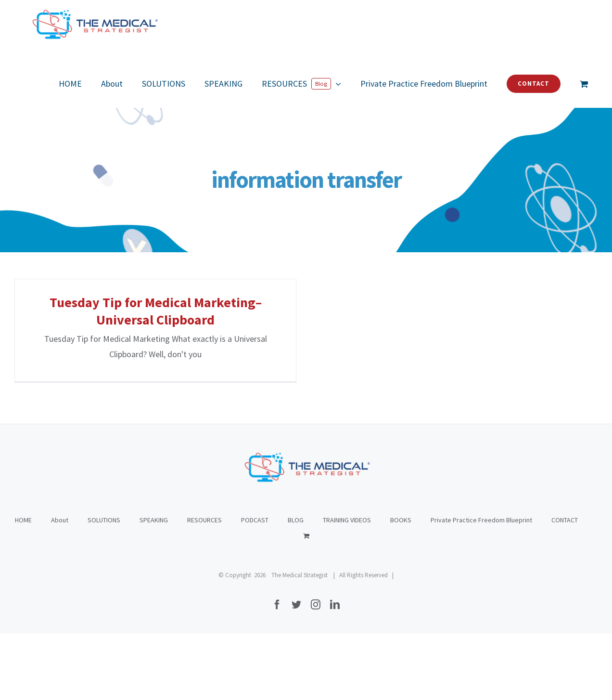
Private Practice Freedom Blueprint (481, 586)
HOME (23, 586)
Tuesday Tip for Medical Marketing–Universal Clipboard (156, 311)
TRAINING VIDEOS (347, 586)
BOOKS (401, 586)
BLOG (296, 586)
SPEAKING (154, 586)
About (60, 586)
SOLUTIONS (104, 586)
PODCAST (255, 586)
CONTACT (565, 586)
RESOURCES (204, 586)
